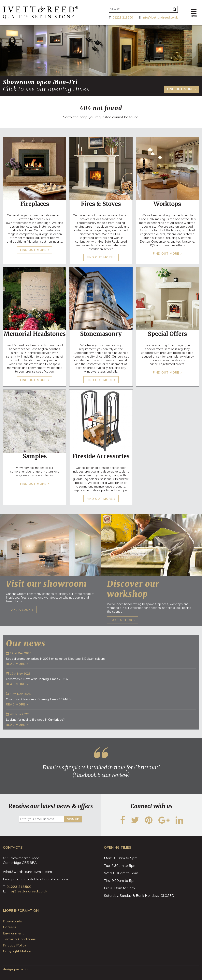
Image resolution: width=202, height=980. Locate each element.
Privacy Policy (15, 945)
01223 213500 (123, 17)
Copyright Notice (17, 951)
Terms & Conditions (19, 939)
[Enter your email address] (50, 819)
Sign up (73, 819)
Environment (13, 933)
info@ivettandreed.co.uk (160, 17)
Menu (194, 13)
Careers (9, 927)
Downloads (12, 921)
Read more (16, 664)
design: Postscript (16, 969)
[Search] (143, 9)
